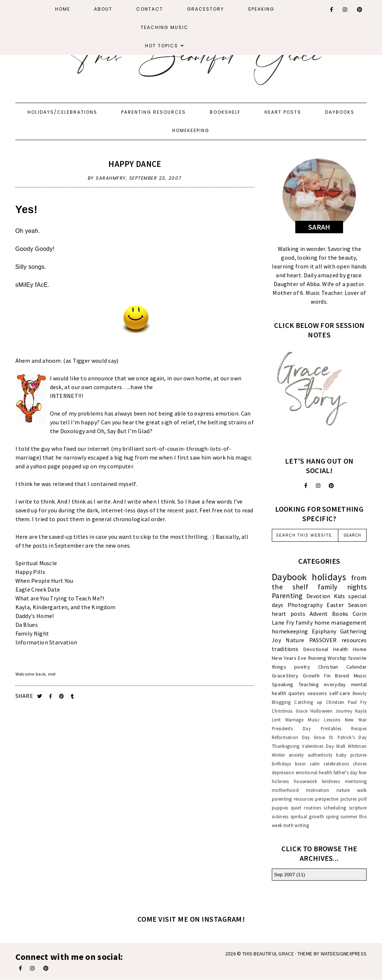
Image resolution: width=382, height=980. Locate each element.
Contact (150, 9)
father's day (346, 772)
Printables (331, 728)
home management (341, 622)
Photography (305, 605)
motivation (318, 790)
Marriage (294, 720)
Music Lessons (324, 720)
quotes (297, 693)
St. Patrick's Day (348, 737)
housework (305, 781)
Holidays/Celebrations (62, 112)
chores (360, 764)
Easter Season (347, 605)
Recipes (359, 728)
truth (289, 825)
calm (315, 764)
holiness (280, 781)
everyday (335, 684)
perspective (327, 799)
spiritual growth (307, 816)
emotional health (314, 772)
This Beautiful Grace (268, 954)
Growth (311, 676)
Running (317, 658)
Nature (295, 640)
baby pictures (351, 755)
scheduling (335, 808)
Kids (339, 596)
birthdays (282, 764)
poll (363, 799)
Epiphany (324, 631)
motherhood (285, 790)
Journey (344, 711)
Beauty (360, 693)
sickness (280, 816)
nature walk (352, 790)
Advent (319, 614)
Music (360, 676)
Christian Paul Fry (346, 702)
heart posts (289, 614)
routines (312, 808)
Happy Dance (135, 164)
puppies (280, 808)
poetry (302, 667)
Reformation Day (291, 737)
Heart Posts (283, 112)
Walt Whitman (351, 746)
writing (302, 825)
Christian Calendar (342, 667)
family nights (342, 587)
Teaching (309, 684)
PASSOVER (323, 640)
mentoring (356, 781)
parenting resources (293, 799)
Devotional (316, 649)
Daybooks (340, 112)
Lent (276, 720)
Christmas (282, 711)
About (103, 9)
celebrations (336, 764)
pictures (349, 799)
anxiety (296, 755)
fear (363, 772)
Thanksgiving (286, 746)
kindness (331, 781)
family (304, 622)
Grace (302, 711)
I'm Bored (337, 676)
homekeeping (290, 631)
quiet (296, 808)
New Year (356, 720)
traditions (285, 649)
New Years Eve (289, 658)
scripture (358, 808)
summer (349, 816)
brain (300, 764)
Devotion (318, 596)
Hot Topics (162, 46)
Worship (337, 658)
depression (283, 772)
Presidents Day (291, 728)
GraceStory (206, 9)
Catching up (308, 702)
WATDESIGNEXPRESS (344, 954)
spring (332, 816)
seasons (317, 693)
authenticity (320, 755)
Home (63, 9)
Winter (278, 755)
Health (341, 649)
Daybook (289, 577)
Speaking (261, 9)
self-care (340, 693)
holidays (329, 577)
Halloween (321, 711)
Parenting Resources (154, 112)
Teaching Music (165, 27)
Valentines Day (318, 746)
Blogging (281, 702)
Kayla (361, 711)
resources (354, 640)
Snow (319, 737)
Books (340, 614)
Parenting (287, 596)
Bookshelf (225, 112)
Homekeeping (191, 130)
